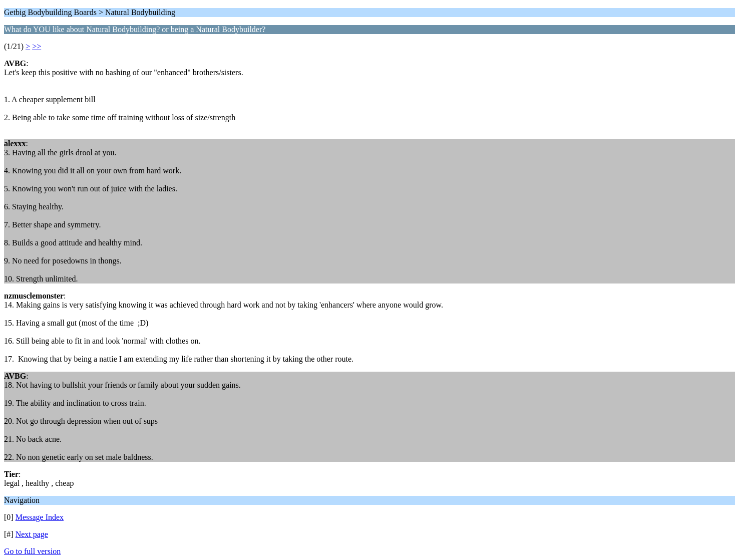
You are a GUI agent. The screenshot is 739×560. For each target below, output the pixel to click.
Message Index (40, 517)
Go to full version (32, 551)
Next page (32, 534)
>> (37, 46)
